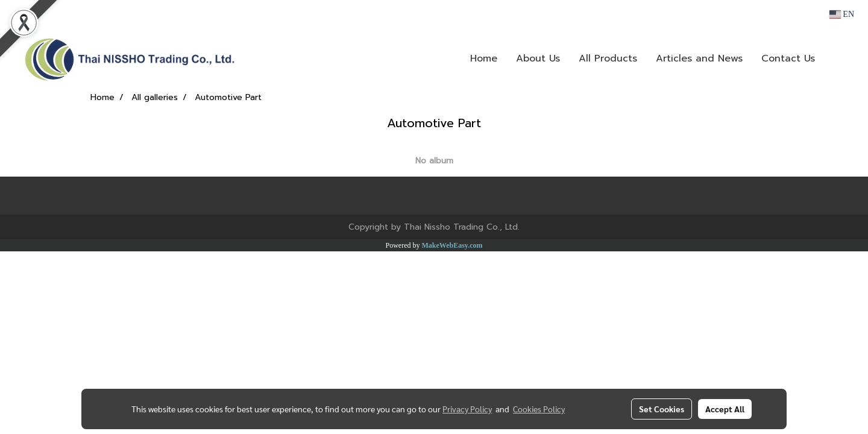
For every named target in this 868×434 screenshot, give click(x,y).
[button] (842, 58)
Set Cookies (662, 409)
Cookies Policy (539, 409)
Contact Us (788, 58)
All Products (608, 58)
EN (842, 14)
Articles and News (699, 58)
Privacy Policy (467, 409)
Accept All (725, 409)
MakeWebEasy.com (452, 245)
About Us (538, 58)
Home (484, 58)
